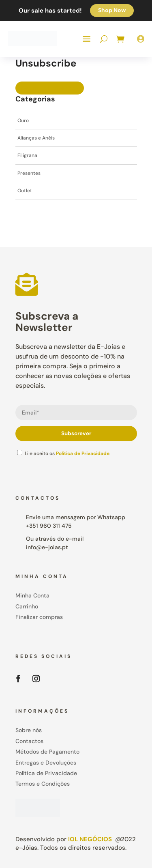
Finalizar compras (39, 617)
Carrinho (27, 606)
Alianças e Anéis (36, 138)
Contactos (29, 741)
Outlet (25, 191)
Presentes (29, 173)
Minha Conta (32, 595)
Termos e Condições (43, 784)
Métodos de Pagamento (47, 752)
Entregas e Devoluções (46, 763)
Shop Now (112, 10)
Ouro (23, 120)
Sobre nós (29, 730)
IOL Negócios (90, 839)
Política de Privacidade (83, 453)
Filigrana (27, 155)
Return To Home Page (50, 88)
